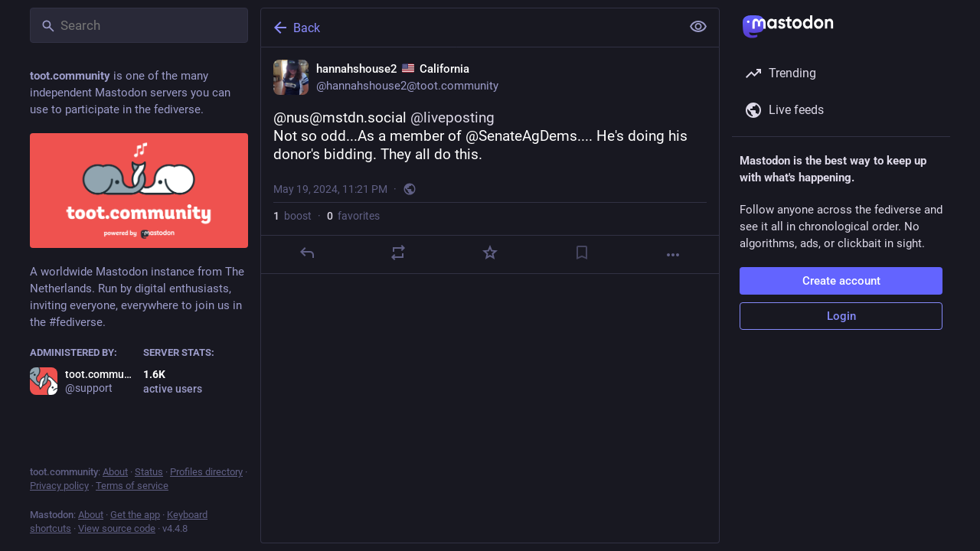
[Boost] (398, 253)
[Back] (469, 28)
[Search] (139, 25)
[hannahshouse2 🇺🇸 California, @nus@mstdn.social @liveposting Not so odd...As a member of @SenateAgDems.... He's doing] (490, 161)
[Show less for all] (698, 27)
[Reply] (307, 253)
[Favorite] (490, 253)
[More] (673, 255)
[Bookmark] (582, 253)
